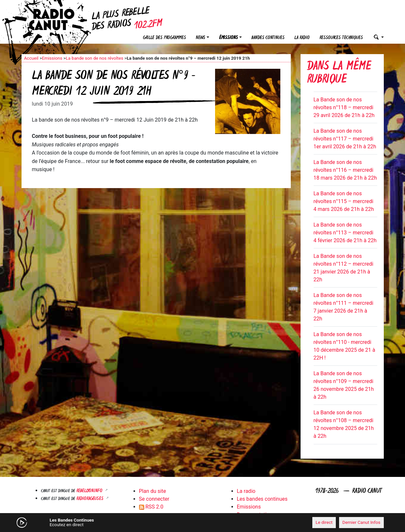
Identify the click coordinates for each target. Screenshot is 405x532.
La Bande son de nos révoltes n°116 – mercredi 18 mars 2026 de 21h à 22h (345, 170)
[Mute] (123, 522)
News (201, 38)
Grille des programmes (164, 38)
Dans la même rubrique (339, 74)
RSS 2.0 (151, 507)
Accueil (31, 58)
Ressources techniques (341, 38)
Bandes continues (268, 38)
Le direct (324, 522)
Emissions (52, 58)
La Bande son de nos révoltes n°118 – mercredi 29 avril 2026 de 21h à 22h (344, 107)
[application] (203, 523)
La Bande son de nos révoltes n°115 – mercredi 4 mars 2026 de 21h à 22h (344, 201)
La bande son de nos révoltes (94, 58)
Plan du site (153, 491)
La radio (302, 38)
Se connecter (154, 499)
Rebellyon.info (90, 491)
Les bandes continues (262, 499)
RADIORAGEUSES (91, 499)
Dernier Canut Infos (361, 522)
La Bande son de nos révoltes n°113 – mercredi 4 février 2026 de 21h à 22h (345, 233)
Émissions (228, 38)
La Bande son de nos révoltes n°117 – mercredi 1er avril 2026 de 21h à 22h (345, 139)
